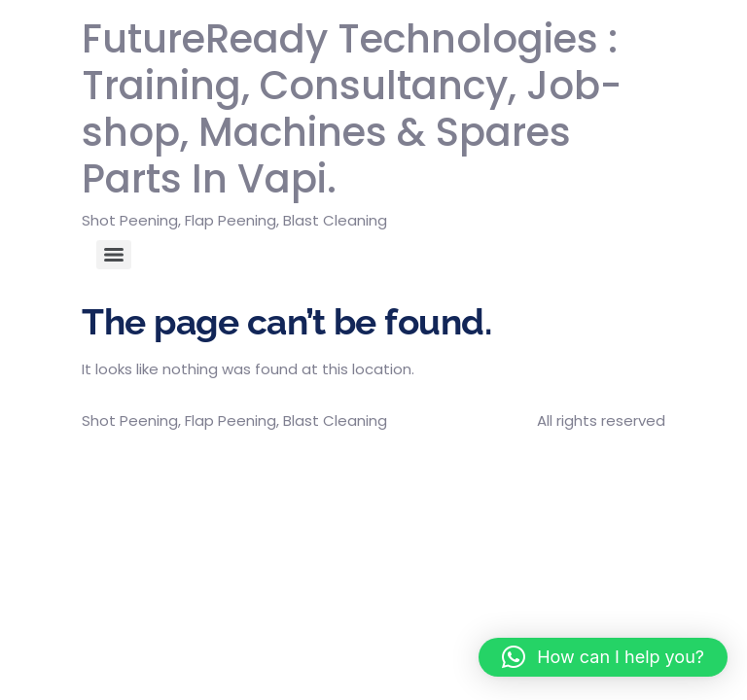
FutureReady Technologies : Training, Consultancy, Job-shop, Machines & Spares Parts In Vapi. (352, 109)
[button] (603, 657)
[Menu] (114, 255)
